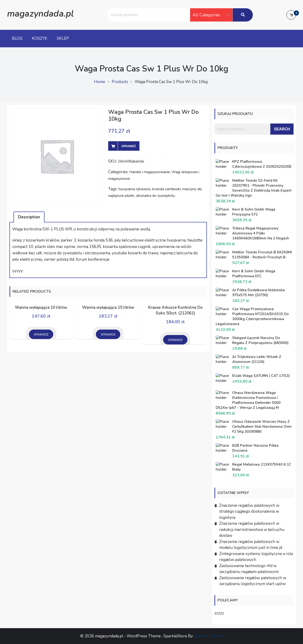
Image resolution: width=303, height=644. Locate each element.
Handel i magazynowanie (150, 172)
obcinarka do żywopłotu (155, 196)
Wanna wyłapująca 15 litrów (108, 307)
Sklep (63, 38)
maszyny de (192, 189)
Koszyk (40, 38)
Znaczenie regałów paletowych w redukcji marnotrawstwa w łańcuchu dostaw (252, 529)
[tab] (29, 217)
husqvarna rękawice (134, 189)
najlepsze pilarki (121, 196)
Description (29, 217)
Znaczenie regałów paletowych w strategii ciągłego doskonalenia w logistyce (249, 512)
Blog (17, 38)
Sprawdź (129, 146)
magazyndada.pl (40, 14)
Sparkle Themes (208, 636)
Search (282, 129)
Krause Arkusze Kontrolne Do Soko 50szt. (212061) (175, 310)
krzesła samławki (166, 189)
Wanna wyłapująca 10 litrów (41, 307)
